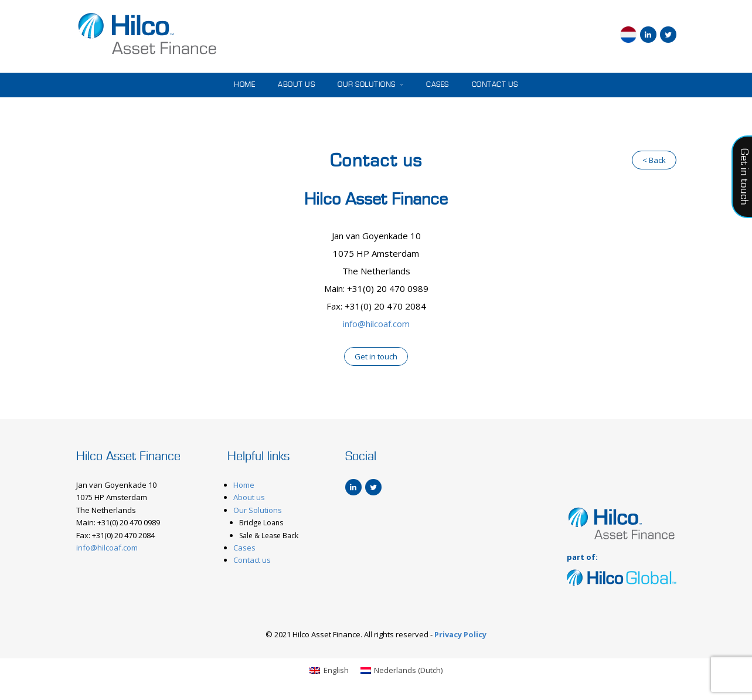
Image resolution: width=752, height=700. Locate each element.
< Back (654, 160)
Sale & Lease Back (269, 536)
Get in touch (376, 356)
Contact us (495, 85)
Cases (438, 85)
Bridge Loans (261, 523)
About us (296, 85)
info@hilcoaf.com (376, 324)
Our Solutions (370, 85)
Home (244, 85)
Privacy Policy (460, 634)
